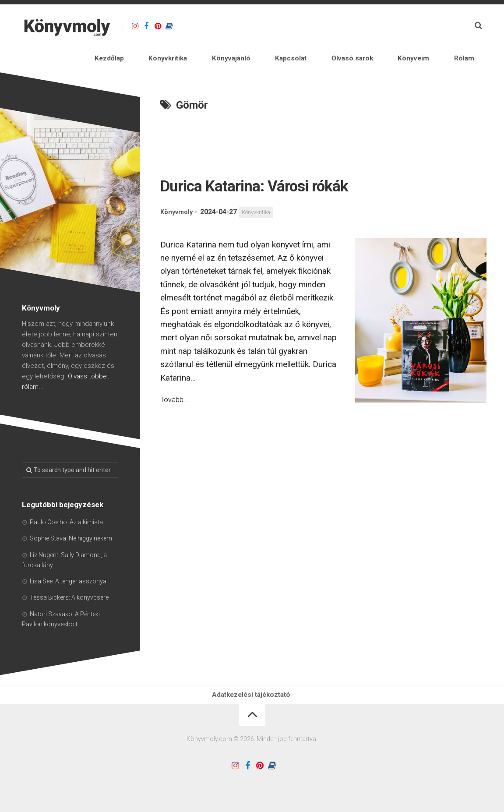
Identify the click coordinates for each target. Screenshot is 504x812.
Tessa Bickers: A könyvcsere (69, 593)
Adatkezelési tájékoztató (252, 693)
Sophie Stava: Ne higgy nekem (71, 534)
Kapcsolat (337, 51)
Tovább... (176, 394)
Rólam (472, 51)
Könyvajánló (290, 51)
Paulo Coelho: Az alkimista (66, 517)
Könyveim (435, 51)
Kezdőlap (193, 51)
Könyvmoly (178, 208)
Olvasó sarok (386, 51)
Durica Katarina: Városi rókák (299, 180)
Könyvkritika (239, 51)
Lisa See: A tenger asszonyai (69, 576)
